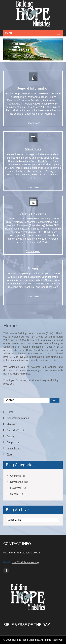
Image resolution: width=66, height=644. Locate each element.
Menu (8, 33)
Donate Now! (33, 123)
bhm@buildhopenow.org (25, 562)
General (15, 494)
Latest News (14, 448)
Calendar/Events (33, 213)
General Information (33, 88)
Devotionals (17, 482)
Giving (33, 268)
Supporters (13, 442)
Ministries (33, 149)
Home (10, 412)
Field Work (16, 488)
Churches (16, 476)
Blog (9, 454)
